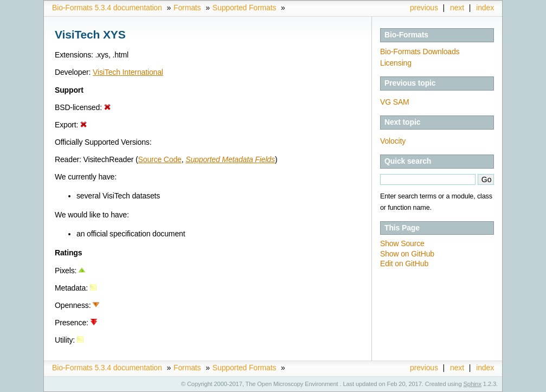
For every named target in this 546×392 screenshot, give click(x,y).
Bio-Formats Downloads (420, 52)
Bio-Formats (406, 35)
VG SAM (395, 102)
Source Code (160, 159)
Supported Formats (244, 8)
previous (424, 8)
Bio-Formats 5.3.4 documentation (107, 8)
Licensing (396, 63)
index (485, 8)
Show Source (402, 243)
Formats (187, 8)
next (457, 8)
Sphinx (473, 384)
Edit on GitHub (404, 264)
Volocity (393, 141)
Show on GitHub (407, 254)
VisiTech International (128, 72)
